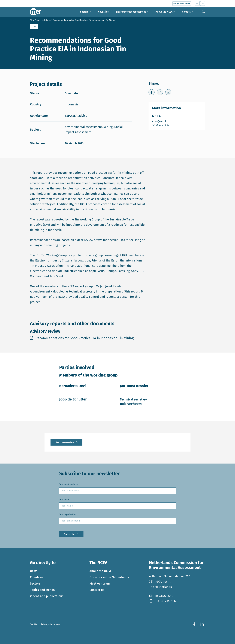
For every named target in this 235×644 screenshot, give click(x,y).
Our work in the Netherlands (109, 577)
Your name (64, 499)
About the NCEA (100, 571)
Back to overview (65, 442)
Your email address (68, 484)
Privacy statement (51, 624)
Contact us (97, 590)
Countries (37, 577)
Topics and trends (42, 590)
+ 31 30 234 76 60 (163, 601)
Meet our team (100, 583)
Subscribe (70, 534)
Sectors (35, 583)
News (34, 571)
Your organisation (68, 514)
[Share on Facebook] (152, 92)
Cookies (34, 624)
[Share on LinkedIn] (160, 92)
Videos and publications (47, 596)
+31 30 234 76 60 (161, 125)
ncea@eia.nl (161, 121)
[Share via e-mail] (168, 92)
